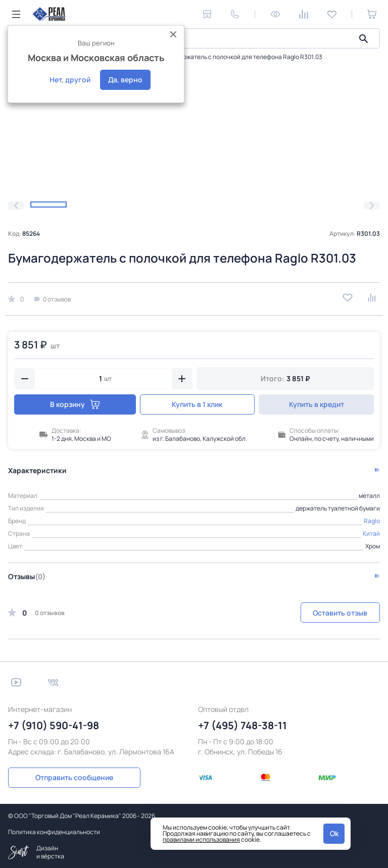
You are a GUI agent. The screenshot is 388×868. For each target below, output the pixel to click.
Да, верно (125, 80)
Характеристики (37, 470)
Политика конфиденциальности (54, 831)
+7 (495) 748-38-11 (243, 725)
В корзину (73, 404)
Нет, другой (70, 80)
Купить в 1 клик (194, 404)
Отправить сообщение (65, 777)
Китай (371, 533)
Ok (334, 833)
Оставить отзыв (340, 613)
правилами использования (201, 839)
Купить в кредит (316, 404)
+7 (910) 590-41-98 (54, 725)
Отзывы (27, 576)
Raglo (372, 521)
